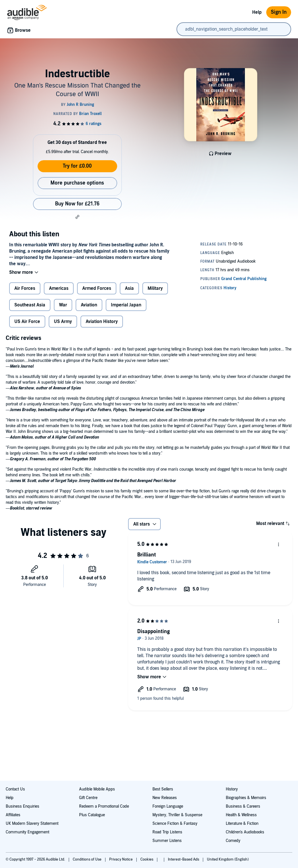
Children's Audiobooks (245, 832)
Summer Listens (167, 841)
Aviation (89, 305)
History (232, 789)
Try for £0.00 (77, 166)
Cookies (147, 859)
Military (155, 288)
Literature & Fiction (242, 824)
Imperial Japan (126, 305)
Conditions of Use (88, 859)
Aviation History (102, 322)
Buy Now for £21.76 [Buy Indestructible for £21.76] (77, 204)
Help (257, 12)
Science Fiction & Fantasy (175, 824)
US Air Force (27, 322)
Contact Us (15, 789)
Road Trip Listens (167, 832)
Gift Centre (88, 798)
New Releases (165, 798)
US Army (63, 322)
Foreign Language (168, 806)
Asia (129, 288)
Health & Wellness (241, 815)
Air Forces (25, 288)
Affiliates (13, 815)
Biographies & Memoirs (246, 798)
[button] (77, 217)
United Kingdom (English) (228, 859)
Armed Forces (97, 288)
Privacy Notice (121, 859)
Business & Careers (243, 806)
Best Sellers (163, 789)
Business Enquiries (22, 806)
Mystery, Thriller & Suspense (177, 815)
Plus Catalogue (92, 815)
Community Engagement (28, 832)
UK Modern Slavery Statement (32, 824)
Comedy (233, 841)
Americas (59, 288)
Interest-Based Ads (184, 859)
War (63, 305)
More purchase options (77, 183)
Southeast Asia (30, 305)
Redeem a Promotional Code (104, 806)
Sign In (279, 12)
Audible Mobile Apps (97, 789)
